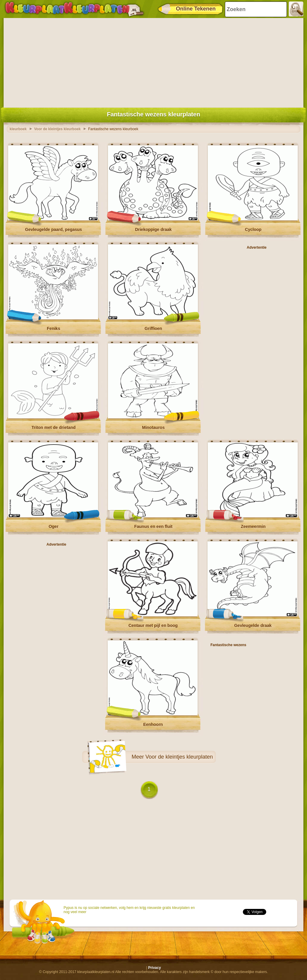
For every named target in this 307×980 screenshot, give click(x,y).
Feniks (53, 328)
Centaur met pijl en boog (153, 625)
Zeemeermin (253, 526)
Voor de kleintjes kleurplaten (179, 757)
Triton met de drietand (54, 427)
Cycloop (253, 229)
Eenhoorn (153, 724)
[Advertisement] (153, 61)
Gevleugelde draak (253, 625)
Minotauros (153, 427)
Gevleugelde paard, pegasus (54, 229)
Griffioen (153, 328)
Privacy (155, 968)
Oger (54, 526)
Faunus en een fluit (153, 526)
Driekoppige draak (153, 229)
